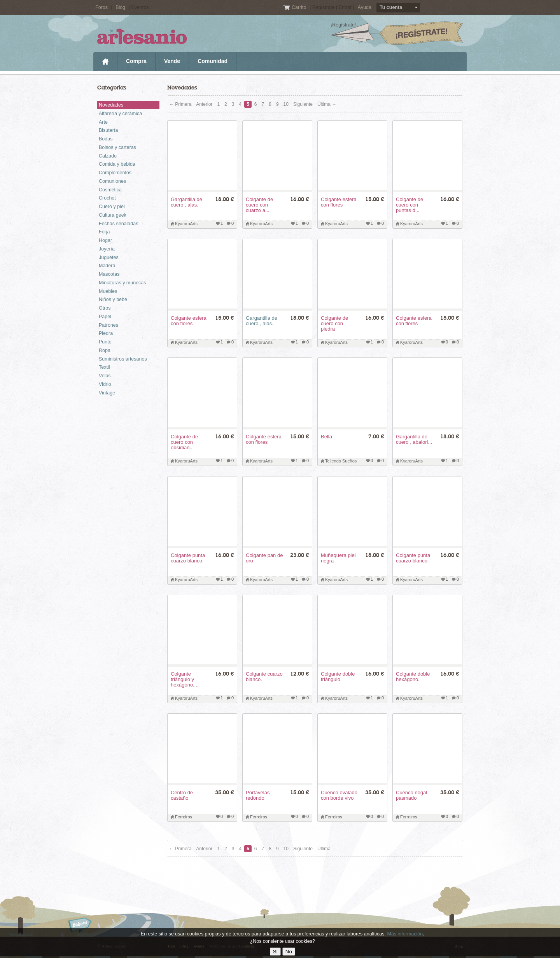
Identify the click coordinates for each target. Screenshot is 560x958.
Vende (172, 61)
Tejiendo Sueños (341, 461)
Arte (103, 122)
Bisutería (108, 130)
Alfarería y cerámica (120, 114)
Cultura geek (113, 215)
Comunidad (213, 61)
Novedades (111, 105)
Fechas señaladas (118, 224)
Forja (104, 232)
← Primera (180, 104)
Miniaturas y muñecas (122, 283)
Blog (120, 7)
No (289, 952)
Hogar (105, 240)
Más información (405, 934)
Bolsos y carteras (117, 147)
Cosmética (110, 190)
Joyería (107, 249)
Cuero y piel (112, 207)
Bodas (106, 139)
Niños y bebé (113, 299)
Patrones (108, 325)
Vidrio (105, 384)
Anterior (204, 104)
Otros (105, 308)
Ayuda (365, 7)
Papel (105, 317)
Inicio (105, 61)
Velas (105, 376)
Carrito (300, 7)
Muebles (108, 291)
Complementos (115, 173)
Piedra (106, 333)
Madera (107, 266)
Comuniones (112, 181)
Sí (276, 952)
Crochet (107, 198)
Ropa (105, 350)
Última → (327, 104)
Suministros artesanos (123, 359)
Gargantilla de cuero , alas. (262, 321)
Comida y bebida (117, 164)
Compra (136, 61)
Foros (101, 7)
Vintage (107, 393)
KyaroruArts (186, 224)
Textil (104, 367)
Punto (105, 342)
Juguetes (109, 257)
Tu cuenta (391, 7)
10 (286, 104)
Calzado (108, 156)
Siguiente (303, 104)
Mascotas (109, 274)
